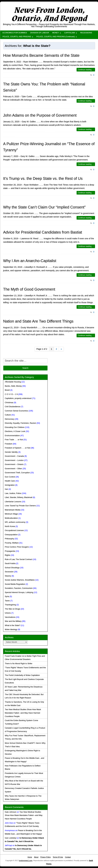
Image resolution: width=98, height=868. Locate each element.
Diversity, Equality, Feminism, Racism (20, 423)
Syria (7, 596)
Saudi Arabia (10, 563)
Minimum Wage (11, 514)
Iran (6, 489)
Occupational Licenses (14, 530)
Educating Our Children (15, 427)
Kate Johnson (11, 812)
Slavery (8, 576)
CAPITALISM (70, 33)
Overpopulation (11, 535)
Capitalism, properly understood (18, 398)
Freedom (9, 444)
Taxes (7, 601)
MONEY (56, 33)
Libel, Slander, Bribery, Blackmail (19, 497)
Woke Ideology (11, 629)
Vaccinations (10, 617)
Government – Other (13, 469)
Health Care (10, 481)
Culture (8, 415)
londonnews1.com (26, 860)
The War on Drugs (12, 609)
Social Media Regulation (15, 584)
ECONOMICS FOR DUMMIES (15, 33)
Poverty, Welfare (12, 543)
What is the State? (13, 625)
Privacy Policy (46, 857)
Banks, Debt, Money (13, 386)
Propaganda (10, 551)
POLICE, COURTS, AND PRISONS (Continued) (56, 37)
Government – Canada (14, 456)
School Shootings (12, 568)
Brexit (7, 390)
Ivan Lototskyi (11, 838)
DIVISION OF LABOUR (40, 33)
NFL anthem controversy (15, 522)
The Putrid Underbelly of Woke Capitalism (22, 675)
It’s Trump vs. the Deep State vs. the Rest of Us (43, 178)
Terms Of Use (58, 857)
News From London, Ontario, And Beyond (49, 14)
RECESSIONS (86, 33)
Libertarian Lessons (13, 502)
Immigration (10, 485)
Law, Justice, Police (13, 493)
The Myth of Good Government (29, 289)
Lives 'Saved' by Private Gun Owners (20, 506)
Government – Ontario (14, 464)
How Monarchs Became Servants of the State (41, 55)
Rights (7, 555)
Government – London (14, 460)
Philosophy (9, 539)
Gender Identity (11, 452)
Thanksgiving (10, 605)
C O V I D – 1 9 (11, 394)
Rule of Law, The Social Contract (19, 559)
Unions (8, 613)
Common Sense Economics (16, 411)
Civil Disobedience (13, 407)
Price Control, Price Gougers (17, 547)
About (36, 857)
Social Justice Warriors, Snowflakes (20, 580)
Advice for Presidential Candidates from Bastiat (43, 232)
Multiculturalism (11, 518)
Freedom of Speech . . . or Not (17, 448)
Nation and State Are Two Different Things (38, 321)
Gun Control (10, 477)
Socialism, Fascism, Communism (19, 588)
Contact (68, 857)
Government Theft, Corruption (17, 473)
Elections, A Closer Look (15, 431)
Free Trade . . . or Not (14, 440)
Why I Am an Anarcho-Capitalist (30, 261)
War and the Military (13, 621)
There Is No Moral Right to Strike (19, 664)
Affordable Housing (13, 382)
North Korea (10, 526)
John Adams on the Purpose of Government (40, 115)
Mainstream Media (13, 510)
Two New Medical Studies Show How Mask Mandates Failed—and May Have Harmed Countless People (23, 713)
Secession (9, 572)
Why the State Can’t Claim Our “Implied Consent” (44, 207)
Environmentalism (12, 436)
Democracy (10, 419)
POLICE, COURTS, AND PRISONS (17, 37)
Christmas (9, 403)
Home (30, 857)
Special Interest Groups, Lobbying (19, 592)
